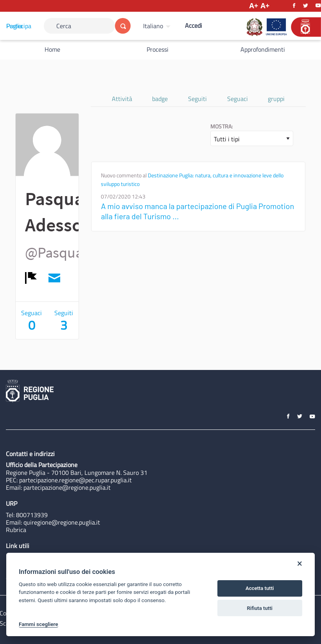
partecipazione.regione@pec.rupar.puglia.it (75, 480)
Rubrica (16, 530)
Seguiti (197, 99)
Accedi (194, 25)
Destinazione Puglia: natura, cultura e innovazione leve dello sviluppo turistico (192, 180)
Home (52, 49)
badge (160, 99)
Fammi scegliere (39, 624)
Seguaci (238, 99)
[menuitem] (158, 26)
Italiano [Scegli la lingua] (153, 26)
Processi (158, 49)
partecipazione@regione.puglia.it (67, 487)
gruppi (276, 99)
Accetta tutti (260, 588)
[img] (31, 278)
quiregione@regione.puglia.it (62, 522)
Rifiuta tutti (260, 608)
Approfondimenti (263, 49)
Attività (122, 99)
